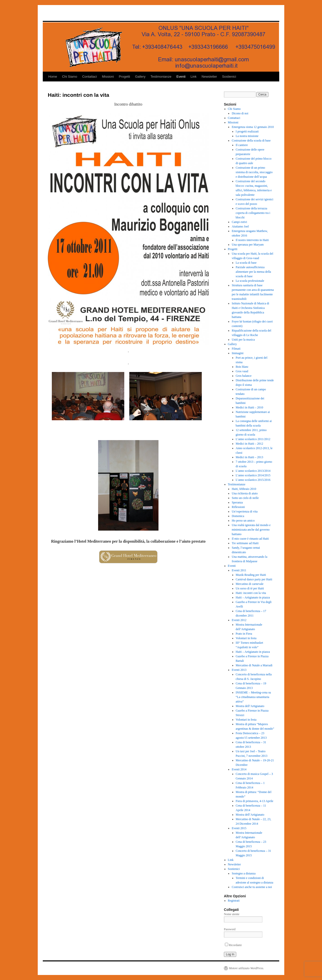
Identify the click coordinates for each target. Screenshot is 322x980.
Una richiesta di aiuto (245, 493)
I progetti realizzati (247, 131)
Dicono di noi (240, 113)
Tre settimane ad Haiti (245, 543)
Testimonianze (161, 77)
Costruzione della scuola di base (251, 141)
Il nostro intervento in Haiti (252, 240)
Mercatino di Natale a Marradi (254, 665)
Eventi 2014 (239, 769)
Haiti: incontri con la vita (251, 593)
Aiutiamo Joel (240, 226)
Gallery (140, 77)
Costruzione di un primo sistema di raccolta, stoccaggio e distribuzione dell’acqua (254, 172)
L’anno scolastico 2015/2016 (253, 480)
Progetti (124, 77)
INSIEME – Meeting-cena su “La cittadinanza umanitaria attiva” (253, 697)
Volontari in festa (246, 638)
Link (193, 77)
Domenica (238, 516)
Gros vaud (242, 371)
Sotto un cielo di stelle (245, 498)
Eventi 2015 (239, 828)
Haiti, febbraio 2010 (244, 489)
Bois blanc (242, 367)
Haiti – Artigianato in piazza (253, 597)
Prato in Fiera (244, 634)
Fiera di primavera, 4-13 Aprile (255, 801)
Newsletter (209, 77)
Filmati (236, 349)
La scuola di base (246, 263)
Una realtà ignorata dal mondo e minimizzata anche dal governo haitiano (251, 530)
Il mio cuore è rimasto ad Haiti (250, 539)
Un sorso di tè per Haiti (250, 588)
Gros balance (244, 376)
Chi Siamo (70, 77)
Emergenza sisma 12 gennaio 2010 (253, 127)
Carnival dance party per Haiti (254, 579)
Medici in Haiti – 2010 (249, 407)
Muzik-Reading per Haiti (251, 575)
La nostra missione (247, 136)
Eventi (181, 77)
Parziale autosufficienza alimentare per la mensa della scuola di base (253, 272)
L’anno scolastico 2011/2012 (253, 439)
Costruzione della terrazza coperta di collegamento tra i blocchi (253, 213)
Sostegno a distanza (244, 873)
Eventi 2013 (239, 670)
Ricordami (233, 945)
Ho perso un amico (243, 521)
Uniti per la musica (243, 340)
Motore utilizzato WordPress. (246, 968)
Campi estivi (239, 222)
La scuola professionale (250, 281)
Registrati (234, 901)
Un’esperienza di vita (245, 511)
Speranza (237, 502)
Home (53, 77)
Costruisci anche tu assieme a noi (252, 887)
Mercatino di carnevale (250, 584)
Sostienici (229, 77)
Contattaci (90, 77)
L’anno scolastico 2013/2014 (253, 471)
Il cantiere (242, 145)
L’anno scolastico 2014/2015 (253, 475)
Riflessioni (238, 507)
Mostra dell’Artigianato (250, 706)
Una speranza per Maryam (248, 245)
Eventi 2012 (239, 620)
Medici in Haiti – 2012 (249, 444)
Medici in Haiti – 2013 (249, 457)
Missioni (108, 77)
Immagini (238, 353)
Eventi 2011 (239, 570)
